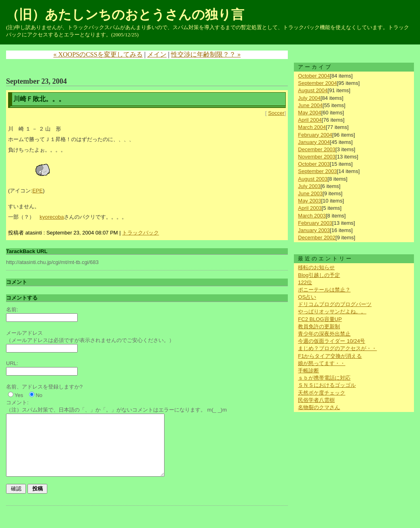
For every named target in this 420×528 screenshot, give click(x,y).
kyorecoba (52, 217)
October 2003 (314, 164)
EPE (38, 191)
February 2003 (315, 223)
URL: (12, 363)
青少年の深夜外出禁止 (324, 334)
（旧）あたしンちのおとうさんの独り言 (125, 15)
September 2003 (317, 171)
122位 (305, 282)
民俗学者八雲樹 (316, 400)
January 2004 (314, 142)
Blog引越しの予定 (319, 275)
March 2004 (312, 127)
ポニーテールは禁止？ (324, 290)
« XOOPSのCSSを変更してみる (98, 54)
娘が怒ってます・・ (322, 363)
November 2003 (317, 157)
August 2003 (313, 179)
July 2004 (309, 98)
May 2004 (309, 113)
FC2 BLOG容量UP (320, 319)
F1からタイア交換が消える (330, 356)
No (39, 395)
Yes (19, 395)
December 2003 (317, 149)
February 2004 (315, 135)
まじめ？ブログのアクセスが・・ (337, 348)
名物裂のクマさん (319, 407)
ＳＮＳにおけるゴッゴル (327, 385)
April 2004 (310, 120)
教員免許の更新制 (319, 326)
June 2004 (310, 105)
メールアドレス (24, 333)
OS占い (307, 297)
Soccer (276, 113)
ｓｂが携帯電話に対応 (324, 378)
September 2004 (317, 83)
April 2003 (310, 208)
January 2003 (314, 230)
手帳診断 (308, 371)
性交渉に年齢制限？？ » (206, 54)
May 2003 (309, 201)
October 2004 (314, 76)
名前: (12, 309)
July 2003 (309, 186)
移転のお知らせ (316, 267)
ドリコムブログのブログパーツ (335, 304)
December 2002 (317, 238)
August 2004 (313, 90)
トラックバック (140, 233)
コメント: (17, 402)
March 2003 (312, 216)
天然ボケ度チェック (322, 393)
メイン (157, 54)
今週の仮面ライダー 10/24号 (331, 341)
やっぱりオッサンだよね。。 (332, 312)
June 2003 (310, 193)
